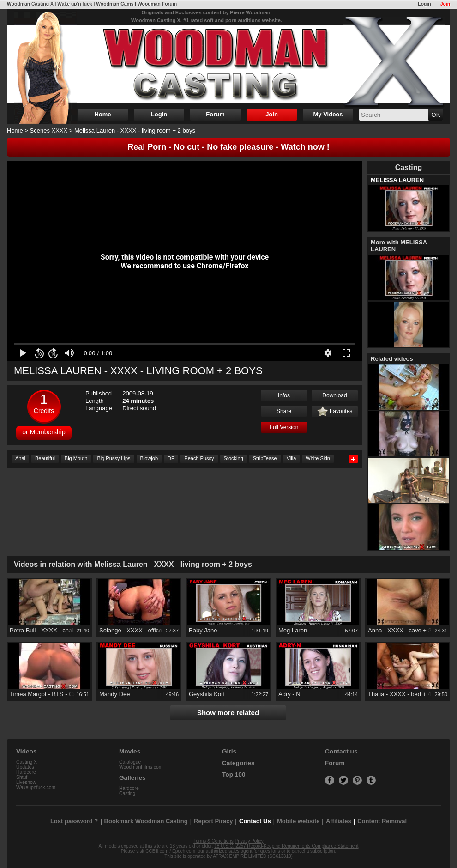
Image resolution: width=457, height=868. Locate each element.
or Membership (44, 432)
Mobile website (298, 821)
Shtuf (22, 777)
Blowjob (149, 458)
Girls (229, 751)
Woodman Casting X (30, 4)
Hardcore (26, 772)
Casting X (27, 762)
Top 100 (234, 774)
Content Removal (382, 821)
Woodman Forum (157, 4)
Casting (127, 793)
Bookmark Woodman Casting (146, 821)
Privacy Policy (249, 841)
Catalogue (130, 762)
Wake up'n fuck (75, 4)
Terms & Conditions (213, 841)
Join (445, 4)
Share (284, 411)
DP (171, 458)
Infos (284, 395)
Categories (238, 763)
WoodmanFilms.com (141, 767)
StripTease (265, 458)
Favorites (335, 412)
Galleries (132, 778)
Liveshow (26, 782)
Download (334, 395)
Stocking (234, 458)
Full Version (284, 427)
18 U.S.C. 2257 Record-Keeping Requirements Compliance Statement (286, 846)
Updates (25, 767)
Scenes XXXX (49, 131)
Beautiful (45, 458)
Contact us (341, 751)
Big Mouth (76, 458)
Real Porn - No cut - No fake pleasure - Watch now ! (228, 147)
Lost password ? (74, 821)
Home (102, 114)
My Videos (328, 114)
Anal (20, 458)
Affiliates (339, 821)
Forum (215, 114)
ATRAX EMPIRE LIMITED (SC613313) (253, 856)
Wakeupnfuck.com (36, 787)
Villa (292, 458)
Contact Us (255, 821)
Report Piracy (213, 821)
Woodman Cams (115, 4)
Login (424, 4)
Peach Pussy (199, 458)
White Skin (318, 458)
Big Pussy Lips (114, 458)
